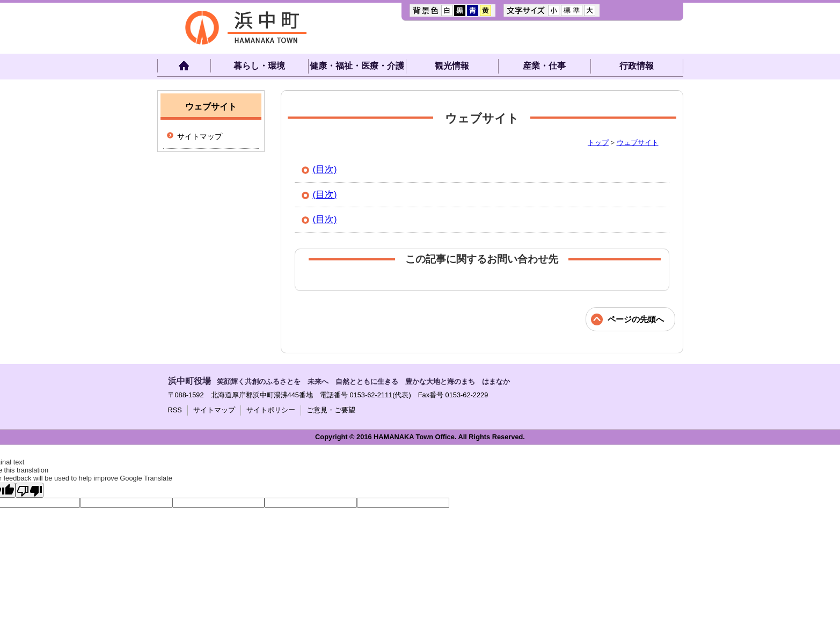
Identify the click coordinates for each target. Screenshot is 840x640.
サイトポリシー (271, 410)
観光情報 (452, 66)
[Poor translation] (30, 490)
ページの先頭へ (636, 319)
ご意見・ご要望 (331, 410)
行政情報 (637, 66)
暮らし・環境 (259, 66)
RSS (175, 410)
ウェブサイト (638, 143)
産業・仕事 (544, 66)
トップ (598, 143)
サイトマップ (200, 136)
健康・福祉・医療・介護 (357, 66)
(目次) (325, 169)
